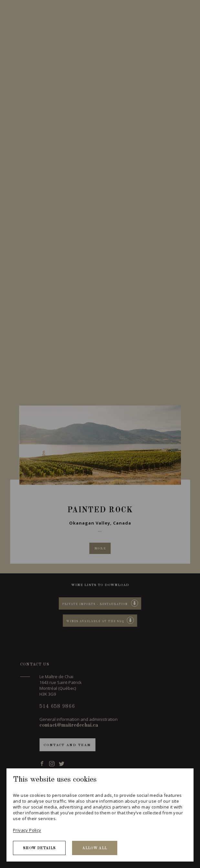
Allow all (95, 848)
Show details (39, 848)
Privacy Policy (27, 830)
